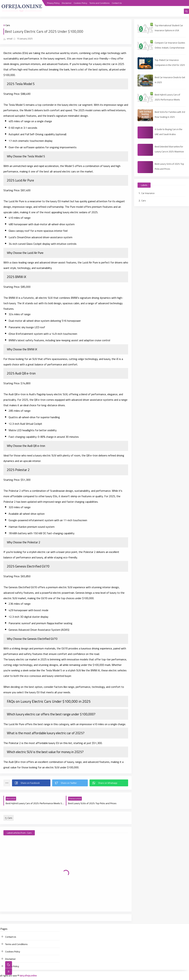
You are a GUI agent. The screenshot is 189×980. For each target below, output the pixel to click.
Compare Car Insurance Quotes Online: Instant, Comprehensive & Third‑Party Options (170, 48)
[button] (31, 783)
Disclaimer (67, 3)
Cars (8, 25)
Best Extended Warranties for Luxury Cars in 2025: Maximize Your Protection (169, 152)
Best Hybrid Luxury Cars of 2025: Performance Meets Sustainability (167, 100)
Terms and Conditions (99, 3)
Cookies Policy (80, 3)
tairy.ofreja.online (28, 976)
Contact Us (117, 3)
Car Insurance (148, 193)
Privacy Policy (53, 3)
